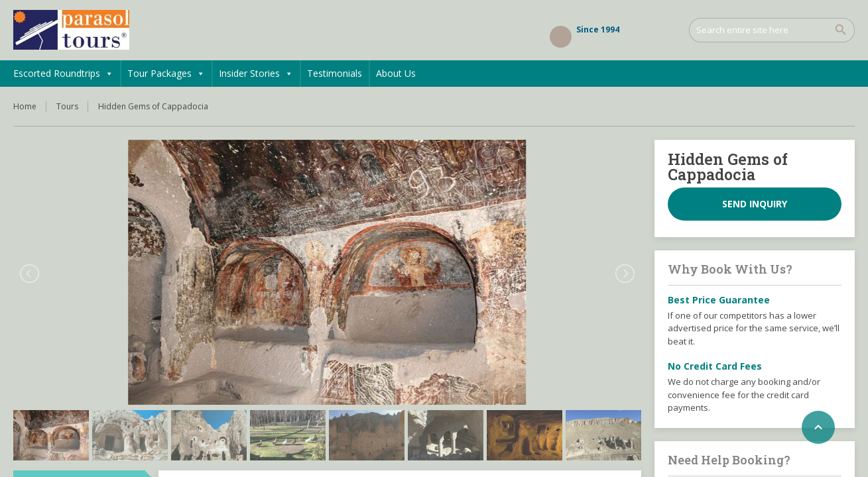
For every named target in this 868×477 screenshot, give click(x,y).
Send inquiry (755, 204)
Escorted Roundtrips (63, 74)
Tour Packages (166, 74)
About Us (396, 73)
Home (25, 106)
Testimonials (335, 73)
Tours (67, 106)
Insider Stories (256, 74)
